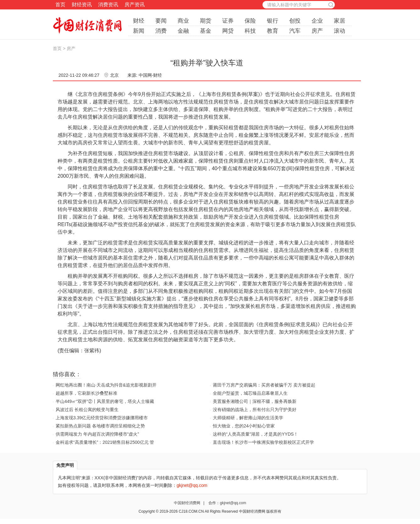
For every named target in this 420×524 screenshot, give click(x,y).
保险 (250, 21)
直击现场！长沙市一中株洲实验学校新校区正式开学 (263, 442)
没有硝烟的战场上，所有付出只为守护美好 (255, 410)
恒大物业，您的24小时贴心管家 (244, 426)
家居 (340, 21)
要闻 (161, 21)
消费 (161, 31)
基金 (206, 31)
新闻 (139, 31)
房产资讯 (135, 5)
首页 (60, 5)
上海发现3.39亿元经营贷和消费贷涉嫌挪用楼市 (102, 418)
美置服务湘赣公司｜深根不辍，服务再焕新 (255, 401)
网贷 (228, 31)
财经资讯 (82, 5)
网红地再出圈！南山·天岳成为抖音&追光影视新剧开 (106, 385)
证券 (228, 21)
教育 (273, 31)
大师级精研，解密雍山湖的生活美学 (248, 418)
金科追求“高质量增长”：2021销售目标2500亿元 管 (105, 442)
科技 (250, 31)
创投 (295, 21)
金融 (183, 31)
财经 (139, 21)
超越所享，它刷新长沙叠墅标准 (86, 393)
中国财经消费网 (188, 503)
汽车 (295, 31)
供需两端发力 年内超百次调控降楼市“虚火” (97, 434)
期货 (206, 21)
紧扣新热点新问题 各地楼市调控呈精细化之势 (100, 426)
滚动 (340, 31)
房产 (317, 31)
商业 (183, 21)
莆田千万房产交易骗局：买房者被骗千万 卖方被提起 (264, 385)
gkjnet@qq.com (233, 503)
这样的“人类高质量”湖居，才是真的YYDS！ (255, 434)
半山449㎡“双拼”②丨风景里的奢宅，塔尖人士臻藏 (105, 401)
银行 (273, 21)
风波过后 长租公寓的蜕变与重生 (87, 410)
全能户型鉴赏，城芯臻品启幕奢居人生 (250, 393)
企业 (317, 21)
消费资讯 (108, 5)
